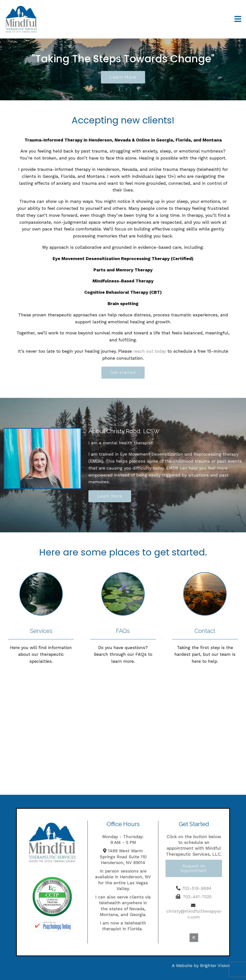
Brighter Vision (215, 965)
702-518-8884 (197, 888)
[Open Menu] (238, 19)
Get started (123, 372)
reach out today (150, 351)
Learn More (110, 496)
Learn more (123, 77)
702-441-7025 (197, 897)
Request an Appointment (194, 868)
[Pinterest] (194, 938)
